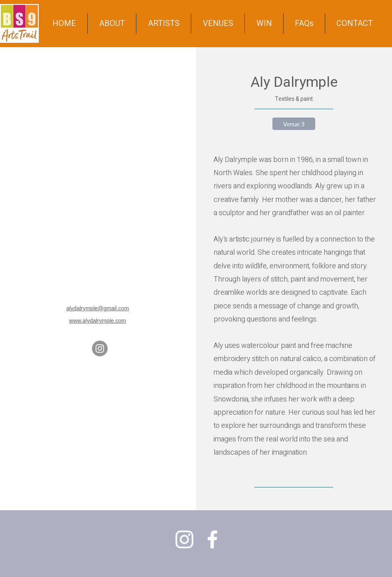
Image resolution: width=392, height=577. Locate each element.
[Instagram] (100, 348)
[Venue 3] (294, 124)
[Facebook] (212, 539)
